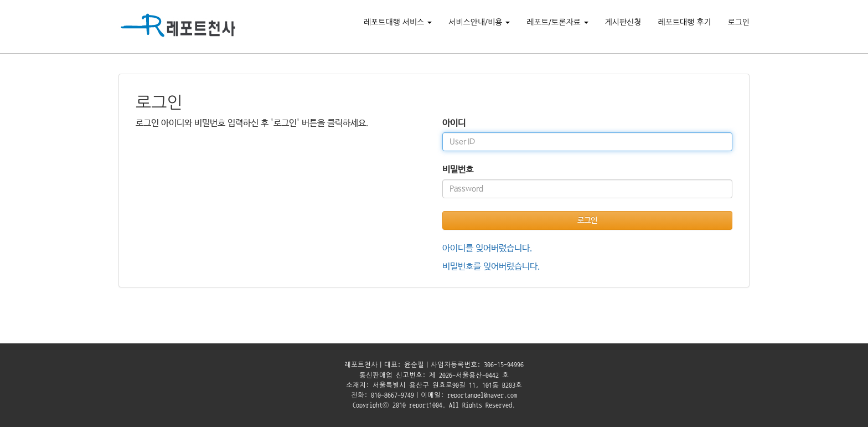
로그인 (739, 22)
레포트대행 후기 (684, 22)
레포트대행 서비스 (398, 22)
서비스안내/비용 (479, 22)
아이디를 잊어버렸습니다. (487, 248)
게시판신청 (623, 22)
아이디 (454, 123)
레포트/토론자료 (557, 22)
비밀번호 (458, 170)
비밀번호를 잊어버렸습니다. (491, 267)
